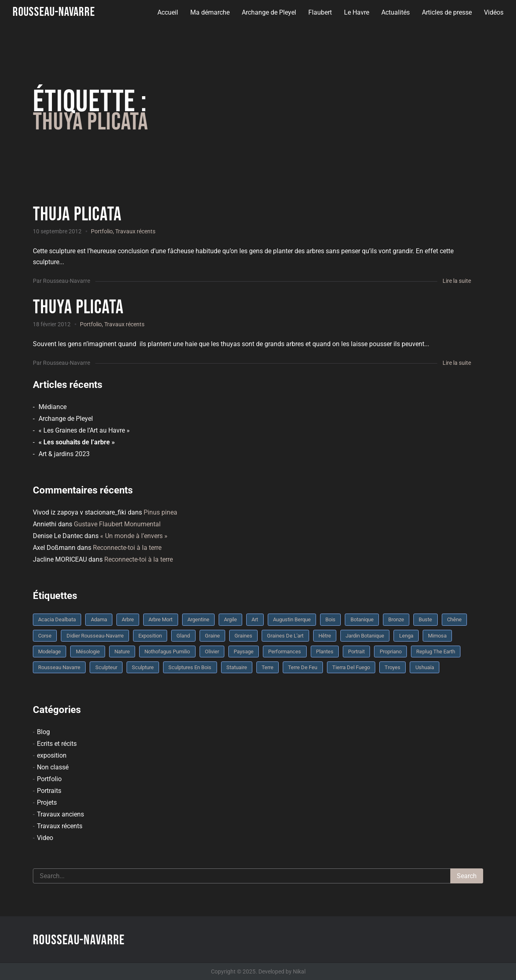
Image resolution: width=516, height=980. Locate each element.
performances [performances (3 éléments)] (285, 652)
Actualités (396, 12)
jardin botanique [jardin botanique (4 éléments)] (365, 636)
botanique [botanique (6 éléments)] (362, 619)
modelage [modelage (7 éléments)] (49, 652)
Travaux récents (135, 231)
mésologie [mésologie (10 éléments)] (88, 652)
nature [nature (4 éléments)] (122, 652)
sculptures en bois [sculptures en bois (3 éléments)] (190, 667)
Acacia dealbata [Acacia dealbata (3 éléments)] (57, 619)
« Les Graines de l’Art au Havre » (84, 430)
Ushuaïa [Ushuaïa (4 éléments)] (425, 667)
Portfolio (102, 231)
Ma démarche (210, 12)
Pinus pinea (160, 512)
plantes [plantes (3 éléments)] (325, 652)
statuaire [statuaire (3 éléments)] (237, 667)
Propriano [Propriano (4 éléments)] (391, 652)
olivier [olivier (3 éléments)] (212, 652)
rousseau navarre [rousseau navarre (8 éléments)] (59, 667)
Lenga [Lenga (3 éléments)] (406, 636)
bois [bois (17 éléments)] (330, 619)
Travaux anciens (60, 814)
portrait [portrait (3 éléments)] (356, 652)
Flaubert (320, 12)
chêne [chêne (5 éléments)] (454, 619)
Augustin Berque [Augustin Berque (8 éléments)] (292, 619)
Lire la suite (457, 281)
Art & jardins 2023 (64, 454)
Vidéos (494, 12)
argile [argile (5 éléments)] (230, 619)
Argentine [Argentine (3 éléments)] (198, 619)
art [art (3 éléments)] (255, 619)
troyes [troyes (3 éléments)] (392, 667)
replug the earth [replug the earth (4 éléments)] (436, 652)
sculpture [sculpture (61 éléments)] (143, 667)
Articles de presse (447, 12)
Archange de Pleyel (269, 12)
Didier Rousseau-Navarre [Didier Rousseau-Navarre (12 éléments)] (95, 636)
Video (45, 838)
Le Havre (357, 12)
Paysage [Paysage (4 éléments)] (244, 652)
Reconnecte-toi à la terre (127, 548)
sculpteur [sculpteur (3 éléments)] (106, 667)
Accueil (168, 12)
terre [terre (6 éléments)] (268, 667)
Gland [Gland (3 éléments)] (183, 636)
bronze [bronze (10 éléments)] (396, 619)
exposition (52, 755)
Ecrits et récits (57, 744)
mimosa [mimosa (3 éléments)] (437, 636)
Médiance (53, 407)
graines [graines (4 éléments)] (243, 636)
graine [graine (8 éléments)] (212, 636)
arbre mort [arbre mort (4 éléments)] (160, 619)
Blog (43, 732)
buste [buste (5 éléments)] (425, 619)
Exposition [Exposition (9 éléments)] (150, 636)
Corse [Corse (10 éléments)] (45, 636)
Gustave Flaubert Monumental (117, 524)
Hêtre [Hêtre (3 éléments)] (325, 636)
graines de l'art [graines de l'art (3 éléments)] (285, 636)
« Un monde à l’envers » (134, 536)
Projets (47, 802)
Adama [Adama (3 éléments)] (99, 619)
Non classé (53, 767)
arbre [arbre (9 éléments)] (128, 619)
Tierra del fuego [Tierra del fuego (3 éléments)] (351, 667)
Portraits (49, 791)
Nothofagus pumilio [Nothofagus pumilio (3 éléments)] (167, 652)
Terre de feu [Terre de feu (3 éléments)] (303, 667)
